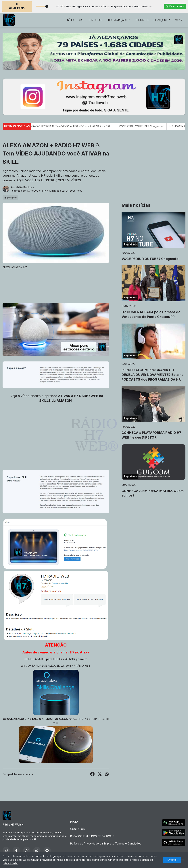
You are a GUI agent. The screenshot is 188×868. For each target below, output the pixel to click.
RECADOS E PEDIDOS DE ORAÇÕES (92, 836)
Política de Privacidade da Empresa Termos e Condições (106, 843)
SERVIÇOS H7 (162, 20)
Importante (10, 198)
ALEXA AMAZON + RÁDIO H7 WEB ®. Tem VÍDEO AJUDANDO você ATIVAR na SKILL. (68, 126)
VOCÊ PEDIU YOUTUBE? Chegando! (148, 126)
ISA (81, 20)
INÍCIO (70, 20)
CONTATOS (95, 20)
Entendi (172, 860)
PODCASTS (142, 20)
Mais (179, 20)
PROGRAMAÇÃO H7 (118, 20)
